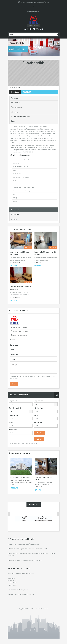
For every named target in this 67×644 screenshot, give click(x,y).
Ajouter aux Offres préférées (21, 117)
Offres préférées (33, 12)
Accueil (12, 49)
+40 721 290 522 (35, 29)
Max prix (12, 422)
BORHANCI (21, 49)
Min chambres (39, 408)
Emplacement (39, 401)
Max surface (13, 430)
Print (14, 121)
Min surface (38, 422)
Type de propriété (15, 408)
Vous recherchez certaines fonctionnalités (23, 444)
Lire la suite (38, 486)
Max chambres (14, 415)
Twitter (14, 219)
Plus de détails (15, 263)
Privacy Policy (44, 376)
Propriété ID (13, 401)
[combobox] (46, 404)
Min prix (37, 415)
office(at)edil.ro (44, 2)
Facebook (15, 215)
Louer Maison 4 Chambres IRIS (20, 477)
